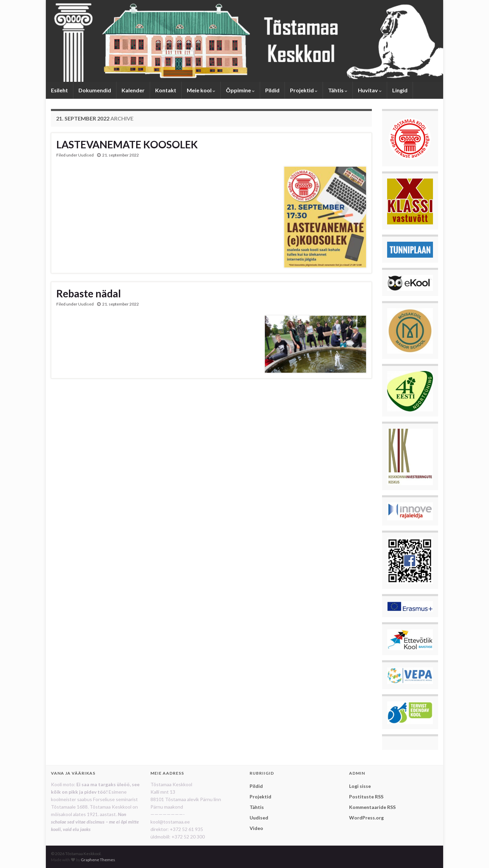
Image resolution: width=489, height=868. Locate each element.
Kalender (133, 90)
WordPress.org (366, 818)
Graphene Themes (98, 860)
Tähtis (338, 90)
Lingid (400, 90)
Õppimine (240, 90)
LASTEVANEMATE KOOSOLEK (127, 144)
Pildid (272, 90)
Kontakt (166, 90)
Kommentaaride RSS (372, 807)
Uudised (86, 155)
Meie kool (201, 90)
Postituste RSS (366, 797)
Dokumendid (95, 90)
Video (256, 828)
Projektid (304, 90)
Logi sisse (360, 786)
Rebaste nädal (89, 293)
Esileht (59, 90)
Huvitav (370, 90)
